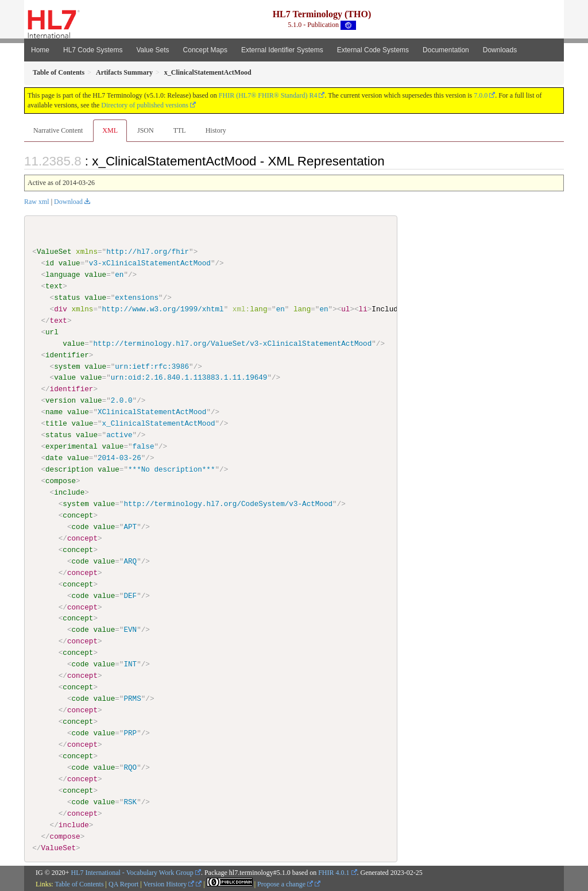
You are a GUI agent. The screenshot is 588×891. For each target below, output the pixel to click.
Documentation (446, 50)
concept (78, 515)
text (54, 286)
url (52, 332)
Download (68, 202)
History (216, 130)
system (67, 366)
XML (110, 130)
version (61, 400)
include (69, 492)
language (63, 275)
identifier (67, 354)
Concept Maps (205, 50)
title (56, 423)
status (67, 298)
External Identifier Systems (282, 50)
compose (61, 481)
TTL (180, 130)
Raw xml (37, 202)
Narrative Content (58, 130)
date (54, 458)
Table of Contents (79, 884)
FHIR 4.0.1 (334, 873)
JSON (146, 130)
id (50, 263)
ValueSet (54, 252)
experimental (71, 446)
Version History (169, 884)
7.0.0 (481, 95)
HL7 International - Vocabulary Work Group (132, 873)
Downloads (500, 50)
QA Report (123, 884)
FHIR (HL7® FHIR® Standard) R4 (268, 95)
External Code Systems (373, 50)
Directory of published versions (145, 105)
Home (40, 50)
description (69, 469)
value (69, 263)
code (80, 526)
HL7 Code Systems (93, 50)
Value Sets (152, 50)
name (54, 412)
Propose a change (285, 884)
